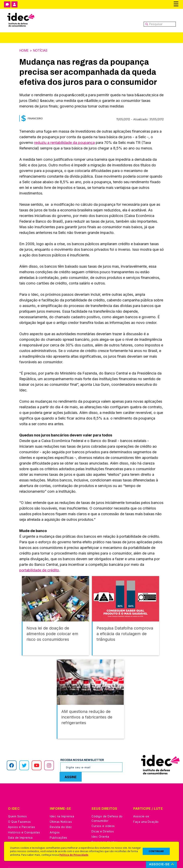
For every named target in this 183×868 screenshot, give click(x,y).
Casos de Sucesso (105, 837)
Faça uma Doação (146, 806)
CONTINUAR (156, 851)
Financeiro (35, 118)
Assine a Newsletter (64, 828)
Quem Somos (17, 801)
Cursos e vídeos (103, 811)
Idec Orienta (100, 821)
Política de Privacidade (74, 855)
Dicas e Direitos (103, 816)
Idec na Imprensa (62, 801)
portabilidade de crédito (39, 570)
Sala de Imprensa (20, 822)
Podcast (56, 833)
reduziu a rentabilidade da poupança (64, 142)
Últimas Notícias (61, 806)
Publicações (58, 822)
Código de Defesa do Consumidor (107, 803)
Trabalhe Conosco (21, 828)
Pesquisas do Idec (105, 827)
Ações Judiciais (103, 832)
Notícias (42, 50)
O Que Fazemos (19, 806)
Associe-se (141, 801)
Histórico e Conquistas (24, 817)
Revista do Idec (61, 812)
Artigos (55, 817)
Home (24, 50)
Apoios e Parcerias (21, 812)
